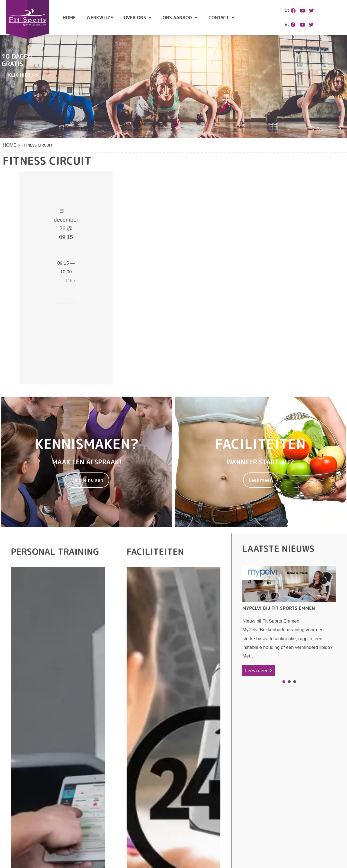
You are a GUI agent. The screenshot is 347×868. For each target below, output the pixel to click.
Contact (222, 18)
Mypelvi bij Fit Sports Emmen (279, 608)
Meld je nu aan (87, 480)
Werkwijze (100, 17)
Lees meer (260, 480)
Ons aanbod (180, 18)
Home (69, 17)
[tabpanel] (289, 621)
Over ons (138, 18)
